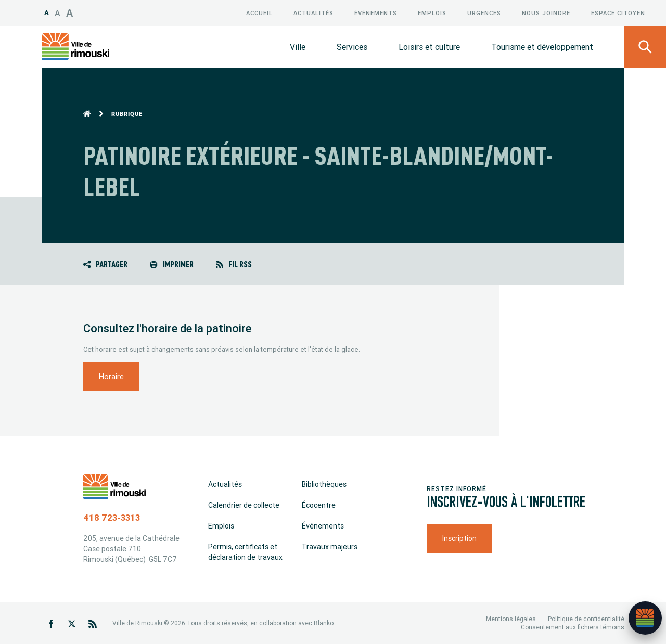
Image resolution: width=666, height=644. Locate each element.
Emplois (432, 13)
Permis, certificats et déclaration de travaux (245, 552)
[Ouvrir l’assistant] (645, 618)
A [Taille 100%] (47, 13)
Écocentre (319, 505)
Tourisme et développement (542, 47)
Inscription (459, 538)
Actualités (313, 13)
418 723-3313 (112, 518)
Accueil (259, 13)
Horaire (111, 376)
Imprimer (171, 264)
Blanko (324, 623)
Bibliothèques (324, 484)
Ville (298, 47)
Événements (376, 13)
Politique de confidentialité (586, 619)
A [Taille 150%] (70, 13)
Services (352, 47)
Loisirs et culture (429, 47)
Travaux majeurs (330, 547)
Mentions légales (511, 619)
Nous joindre (546, 13)
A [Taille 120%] (58, 13)
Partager (105, 264)
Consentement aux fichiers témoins (573, 627)
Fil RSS (234, 264)
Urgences (484, 13)
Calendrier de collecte (244, 505)
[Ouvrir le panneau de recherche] (645, 47)
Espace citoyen (618, 13)
